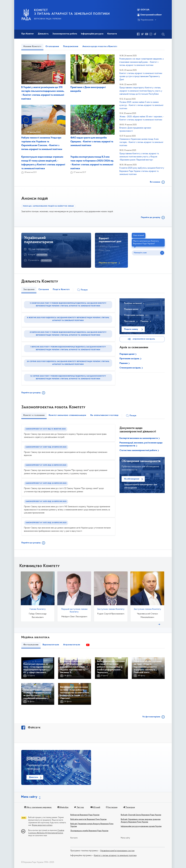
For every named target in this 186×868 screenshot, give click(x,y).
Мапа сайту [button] (29, 797)
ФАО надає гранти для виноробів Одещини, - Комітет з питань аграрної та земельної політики (92, 142)
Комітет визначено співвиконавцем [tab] (67, 415)
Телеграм (129, 807)
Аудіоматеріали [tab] (72, 645)
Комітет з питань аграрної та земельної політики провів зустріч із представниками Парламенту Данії (141, 77)
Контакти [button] (112, 34)
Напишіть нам (140, 253)
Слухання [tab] (44, 290)
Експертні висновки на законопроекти (139, 438)
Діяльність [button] (43, 34)
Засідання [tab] (29, 290)
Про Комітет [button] (28, 34)
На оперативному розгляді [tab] (104, 415)
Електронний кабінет (150, 15)
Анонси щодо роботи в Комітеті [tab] (100, 47)
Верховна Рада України (48, 19)
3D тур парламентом (39, 249)
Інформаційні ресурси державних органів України (141, 826)
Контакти (74, 838)
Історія (32, 255)
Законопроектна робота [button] (65, 34)
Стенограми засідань (130, 368)
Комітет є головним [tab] (34, 415)
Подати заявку (131, 329)
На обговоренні (132, 479)
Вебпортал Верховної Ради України (85, 815)
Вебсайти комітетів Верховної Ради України (88, 819)
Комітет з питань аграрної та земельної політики (115, 856)
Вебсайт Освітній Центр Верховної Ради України (141, 815)
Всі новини (155, 182)
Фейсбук (63, 807)
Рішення (124, 363)
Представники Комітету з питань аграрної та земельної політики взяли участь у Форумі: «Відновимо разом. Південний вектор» (139, 157)
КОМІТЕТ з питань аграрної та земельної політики (72, 12)
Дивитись (34, 777)
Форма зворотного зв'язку (42, 825)
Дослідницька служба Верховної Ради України (89, 831)
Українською (145, 20)
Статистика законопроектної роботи (138, 450)
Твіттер (79, 807)
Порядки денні (127, 354)
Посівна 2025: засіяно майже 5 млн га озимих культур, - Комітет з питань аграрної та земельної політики (141, 105)
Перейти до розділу (151, 217)
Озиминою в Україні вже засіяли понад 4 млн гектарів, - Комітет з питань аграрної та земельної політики (141, 142)
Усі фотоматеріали (151, 717)
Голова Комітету (38, 609)
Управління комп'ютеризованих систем (117, 851)
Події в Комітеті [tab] (61, 290)
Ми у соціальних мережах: (38, 807)
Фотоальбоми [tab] (31, 645)
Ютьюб (95, 807)
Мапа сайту (125, 838)
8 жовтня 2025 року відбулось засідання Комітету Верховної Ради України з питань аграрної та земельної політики (142, 171)
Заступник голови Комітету (111, 609)
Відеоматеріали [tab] (51, 645)
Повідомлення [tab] (71, 47)
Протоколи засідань (130, 359)
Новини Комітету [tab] (32, 47)
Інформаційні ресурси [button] (92, 34)
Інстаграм (112, 807)
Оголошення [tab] (52, 47)
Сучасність (34, 260)
